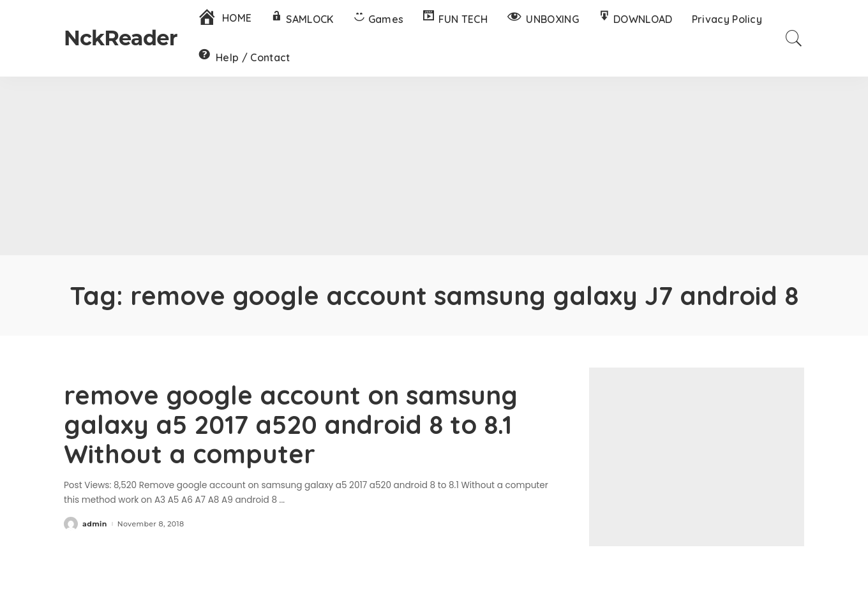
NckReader (121, 38)
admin (95, 524)
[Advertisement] (434, 166)
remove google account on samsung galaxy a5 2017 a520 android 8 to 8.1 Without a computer (291, 424)
